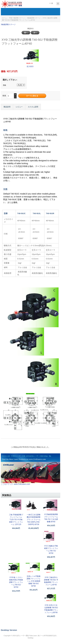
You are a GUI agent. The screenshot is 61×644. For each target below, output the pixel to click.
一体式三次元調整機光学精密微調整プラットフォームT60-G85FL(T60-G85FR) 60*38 (34, 520)
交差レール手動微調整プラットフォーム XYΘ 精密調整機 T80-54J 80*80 (34, 581)
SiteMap (30, 638)
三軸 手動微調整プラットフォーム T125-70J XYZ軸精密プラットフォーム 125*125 (16, 520)
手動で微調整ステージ (17, 18)
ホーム (4, 18)
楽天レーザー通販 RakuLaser (27, 636)
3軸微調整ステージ (34, 18)
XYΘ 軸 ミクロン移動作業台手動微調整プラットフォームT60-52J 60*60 (16, 582)
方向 (4, 85)
